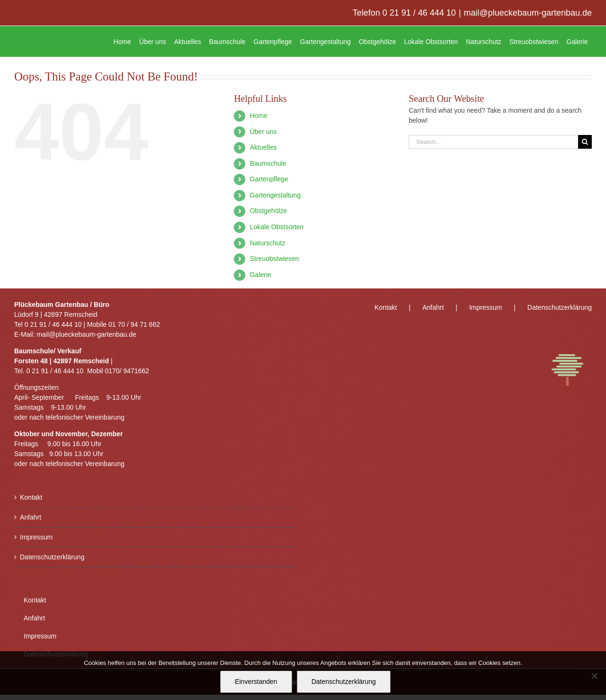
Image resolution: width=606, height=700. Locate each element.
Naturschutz (268, 243)
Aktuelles (263, 147)
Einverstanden (256, 682)
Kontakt (31, 497)
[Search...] (493, 142)
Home (259, 116)
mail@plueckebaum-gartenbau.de (528, 13)
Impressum (36, 537)
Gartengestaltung (275, 195)
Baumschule (268, 163)
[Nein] (594, 676)
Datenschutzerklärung (52, 557)
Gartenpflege (269, 179)
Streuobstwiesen (275, 259)
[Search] (585, 142)
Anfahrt (31, 517)
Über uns (263, 132)
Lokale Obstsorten (277, 227)
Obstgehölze (269, 211)
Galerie (261, 275)
